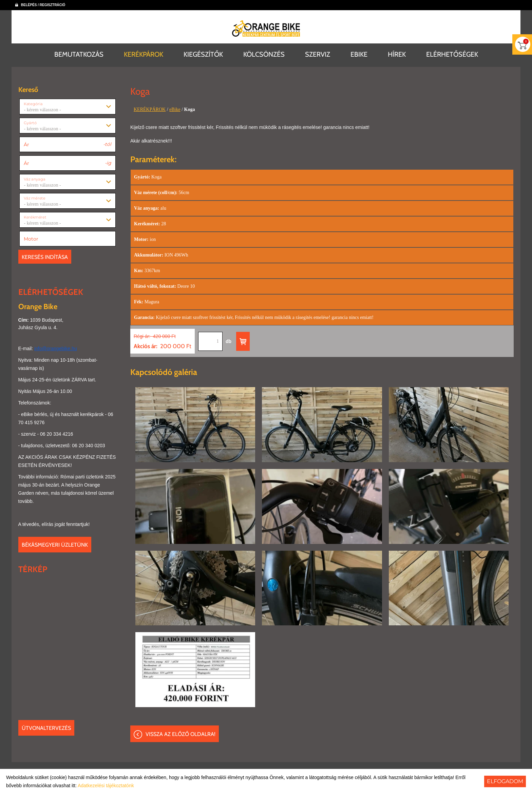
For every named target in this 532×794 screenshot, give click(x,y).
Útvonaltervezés (46, 728)
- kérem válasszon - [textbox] (43, 110)
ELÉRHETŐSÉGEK (452, 54)
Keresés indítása (45, 257)
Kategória (33, 104)
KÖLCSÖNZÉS (264, 54)
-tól (107, 144)
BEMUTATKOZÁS (79, 54)
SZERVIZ (318, 54)
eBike (175, 109)
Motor (31, 239)
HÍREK (397, 54)
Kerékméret (35, 217)
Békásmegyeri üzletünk (55, 545)
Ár (26, 145)
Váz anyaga (34, 179)
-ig (108, 163)
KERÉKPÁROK (144, 54)
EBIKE (359, 54)
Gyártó (30, 123)
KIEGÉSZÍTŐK (203, 54)
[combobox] (68, 107)
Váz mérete (34, 198)
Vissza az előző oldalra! (180, 734)
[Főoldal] (266, 29)
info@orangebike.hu (56, 348)
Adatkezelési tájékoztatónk (106, 786)
